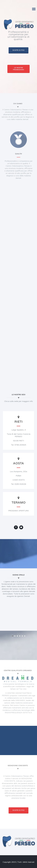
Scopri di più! (18, 50)
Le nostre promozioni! (18, 69)
